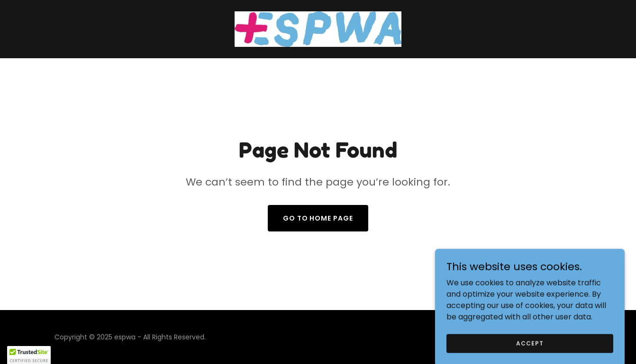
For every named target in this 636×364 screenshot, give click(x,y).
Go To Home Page (318, 218)
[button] (29, 355)
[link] (318, 29)
